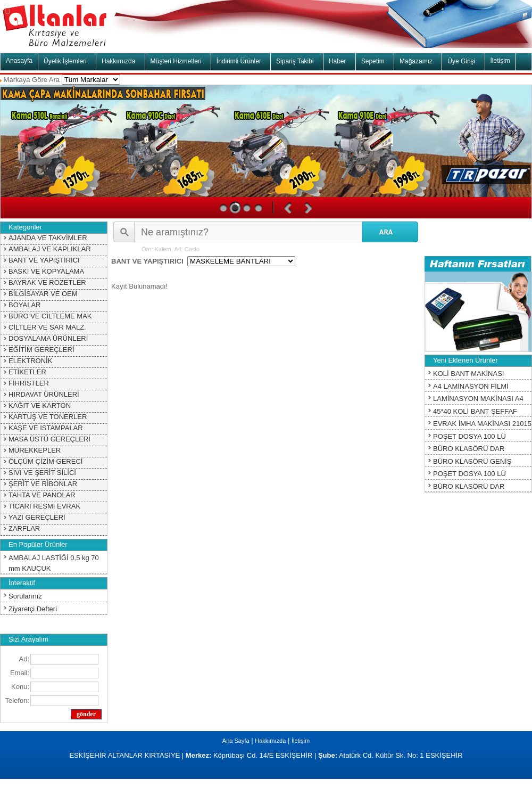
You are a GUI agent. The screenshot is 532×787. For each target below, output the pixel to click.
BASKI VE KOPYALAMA (46, 271)
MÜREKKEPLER (35, 450)
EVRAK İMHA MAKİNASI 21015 (482, 424)
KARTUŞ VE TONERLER (48, 417)
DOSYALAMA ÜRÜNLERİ (48, 338)
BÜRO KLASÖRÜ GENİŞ (472, 461)
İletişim (500, 61)
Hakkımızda (270, 741)
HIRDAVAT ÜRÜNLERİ (44, 394)
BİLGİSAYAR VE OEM (43, 294)
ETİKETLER (27, 372)
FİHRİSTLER (29, 383)
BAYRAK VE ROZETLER (47, 282)
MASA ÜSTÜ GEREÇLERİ (49, 439)
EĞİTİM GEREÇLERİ (41, 350)
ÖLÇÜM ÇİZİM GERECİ (45, 461)
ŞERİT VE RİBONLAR (43, 484)
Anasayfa (19, 61)
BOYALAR (24, 305)
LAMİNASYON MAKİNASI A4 (478, 399)
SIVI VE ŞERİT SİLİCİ (42, 473)
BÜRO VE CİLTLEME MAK (50, 316)
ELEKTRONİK (30, 361)
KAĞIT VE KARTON (40, 405)
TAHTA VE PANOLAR (42, 495)
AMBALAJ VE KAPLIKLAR (50, 249)
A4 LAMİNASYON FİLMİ (471, 386)
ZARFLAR (24, 528)
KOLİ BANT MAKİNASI (468, 374)
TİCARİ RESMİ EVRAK (44, 506)
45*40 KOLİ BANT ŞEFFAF (475, 411)
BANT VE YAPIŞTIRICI (44, 260)
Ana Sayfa (236, 741)
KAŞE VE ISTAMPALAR (46, 428)
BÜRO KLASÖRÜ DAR (469, 449)
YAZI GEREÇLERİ (37, 517)
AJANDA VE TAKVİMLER (48, 238)
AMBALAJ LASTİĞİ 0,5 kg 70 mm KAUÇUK (54, 563)
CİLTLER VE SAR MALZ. (47, 327)
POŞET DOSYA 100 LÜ (469, 436)
